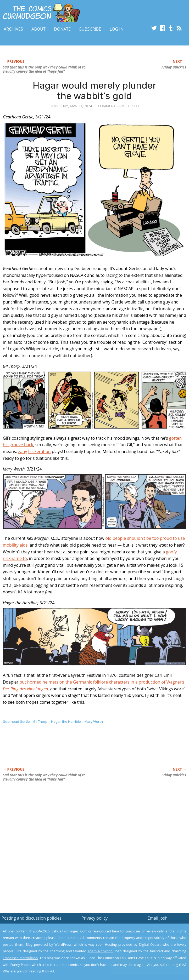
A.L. (53, 971)
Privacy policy (94, 918)
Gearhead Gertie (16, 722)
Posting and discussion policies (32, 918)
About (38, 29)
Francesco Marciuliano (20, 958)
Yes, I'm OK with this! (144, 961)
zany (23, 451)
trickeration (40, 451)
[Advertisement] (64, 751)
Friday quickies (174, 67)
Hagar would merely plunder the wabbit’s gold (94, 91)
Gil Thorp (40, 722)
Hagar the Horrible (66, 722)
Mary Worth (94, 722)
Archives (13, 29)
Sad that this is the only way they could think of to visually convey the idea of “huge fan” (44, 69)
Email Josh (158, 918)
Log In (117, 29)
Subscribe (90, 29)
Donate (62, 29)
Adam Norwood (100, 951)
